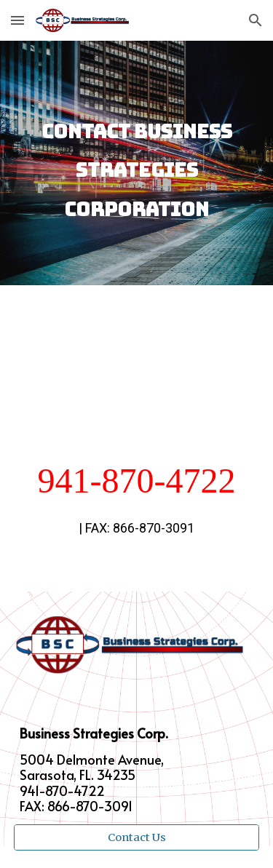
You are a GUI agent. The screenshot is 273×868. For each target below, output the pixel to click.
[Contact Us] (137, 837)
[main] (137, 163)
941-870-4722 (137, 481)
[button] (17, 20)
